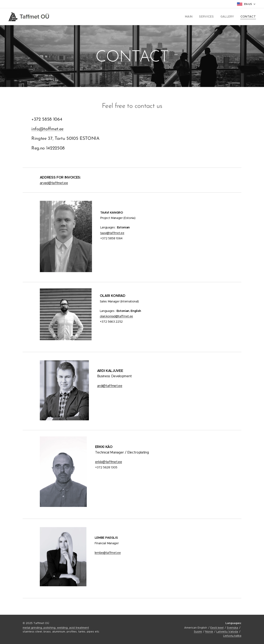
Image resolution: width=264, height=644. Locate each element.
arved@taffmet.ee (54, 183)
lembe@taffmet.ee (108, 553)
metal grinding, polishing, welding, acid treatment (56, 628)
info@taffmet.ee (47, 129)
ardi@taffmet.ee (110, 386)
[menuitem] (193, 17)
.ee (116, 316)
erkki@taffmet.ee (109, 462)
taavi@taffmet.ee (112, 233)
